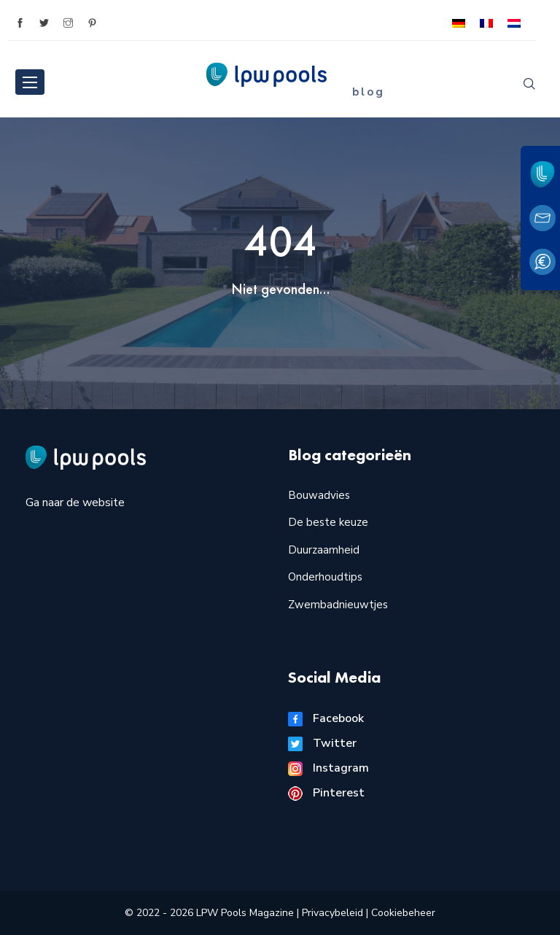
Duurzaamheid (324, 550)
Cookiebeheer (403, 913)
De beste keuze (328, 522)
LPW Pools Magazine (245, 913)
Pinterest (326, 793)
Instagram (328, 768)
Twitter (322, 743)
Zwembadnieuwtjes (338, 605)
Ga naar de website (75, 503)
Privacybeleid (334, 913)
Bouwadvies (319, 495)
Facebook (326, 718)
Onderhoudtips (325, 577)
